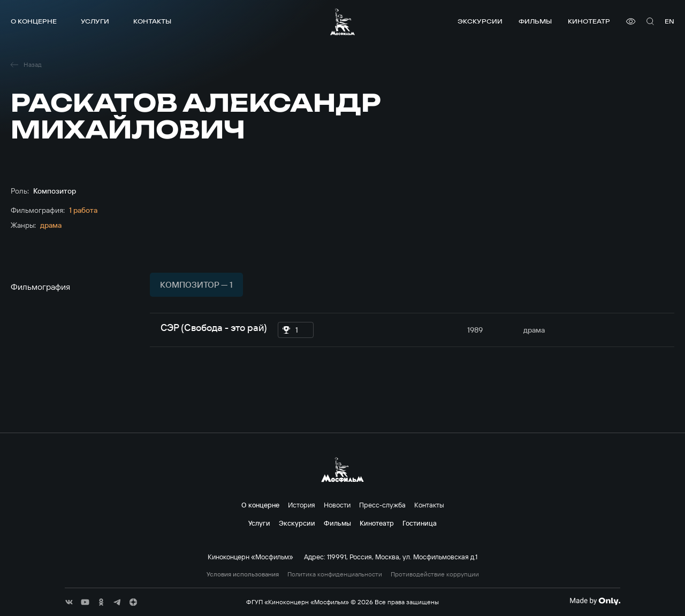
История (302, 505)
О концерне (34, 21)
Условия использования (243, 574)
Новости (337, 505)
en (669, 21)
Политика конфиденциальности (335, 574)
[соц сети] (69, 602)
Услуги (95, 21)
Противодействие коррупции (435, 574)
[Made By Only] (595, 601)
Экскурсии (480, 21)
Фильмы (535, 21)
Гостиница (420, 523)
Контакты (152, 21)
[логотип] (342, 22)
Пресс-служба (382, 505)
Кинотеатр (589, 21)
